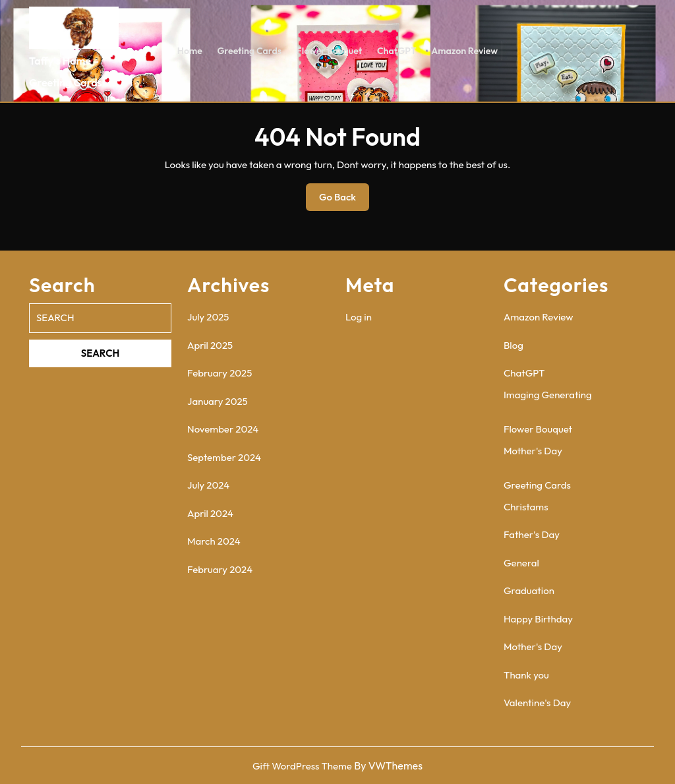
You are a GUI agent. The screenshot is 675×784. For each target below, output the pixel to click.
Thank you (526, 675)
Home (191, 51)
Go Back (344, 200)
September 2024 (224, 457)
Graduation (529, 590)
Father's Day (532, 534)
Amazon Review (463, 51)
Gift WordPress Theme (302, 766)
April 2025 (210, 345)
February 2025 (220, 373)
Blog (514, 345)
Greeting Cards (250, 51)
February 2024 (220, 569)
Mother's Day (533, 451)
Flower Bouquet (329, 51)
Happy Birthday (538, 619)
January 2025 (218, 401)
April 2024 (210, 513)
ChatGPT (396, 51)
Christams (526, 507)
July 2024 (208, 485)
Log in (359, 317)
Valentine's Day (537, 703)
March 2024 (214, 541)
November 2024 (223, 429)
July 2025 (208, 317)
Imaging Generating (548, 395)
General (521, 563)
